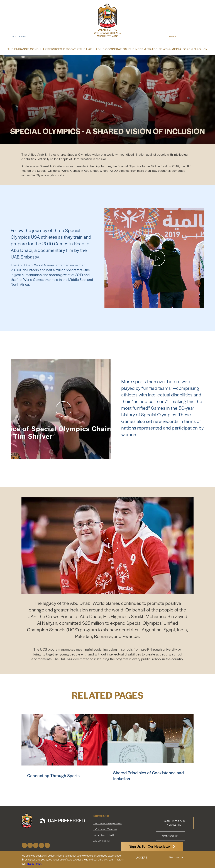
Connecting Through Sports (53, 775)
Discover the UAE (80, 49)
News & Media (165, 49)
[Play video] (157, 258)
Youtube (41, 845)
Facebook (24, 845)
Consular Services (51, 49)
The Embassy (25, 49)
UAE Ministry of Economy (105, 829)
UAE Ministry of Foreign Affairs (107, 823)
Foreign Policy (189, 49)
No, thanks (176, 857)
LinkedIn (47, 845)
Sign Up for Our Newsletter (175, 823)
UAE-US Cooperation (110, 49)
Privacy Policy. (34, 863)
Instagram (36, 845)
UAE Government (101, 840)
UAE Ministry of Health (104, 835)
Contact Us (170, 836)
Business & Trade (140, 49)
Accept (142, 857)
